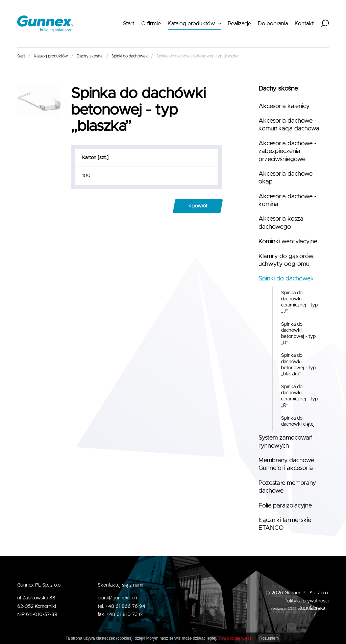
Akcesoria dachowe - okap (287, 178)
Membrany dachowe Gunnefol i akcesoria (286, 464)
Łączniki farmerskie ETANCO (285, 524)
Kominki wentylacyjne (288, 242)
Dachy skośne (90, 56)
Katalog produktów (191, 24)
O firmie (151, 24)
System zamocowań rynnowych (286, 442)
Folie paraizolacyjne (285, 506)
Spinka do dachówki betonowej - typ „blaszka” (298, 365)
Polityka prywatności (307, 601)
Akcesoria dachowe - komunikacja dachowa (289, 125)
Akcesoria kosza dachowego (281, 223)
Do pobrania (273, 24)
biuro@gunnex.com (118, 598)
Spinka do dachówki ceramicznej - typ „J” (299, 302)
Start (129, 24)
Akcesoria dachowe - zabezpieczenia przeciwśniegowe (287, 152)
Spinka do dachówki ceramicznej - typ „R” (299, 396)
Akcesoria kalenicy (284, 106)
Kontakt (304, 24)
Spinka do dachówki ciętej (298, 421)
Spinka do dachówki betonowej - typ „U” (298, 334)
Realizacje (239, 24)
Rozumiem (269, 638)
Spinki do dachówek (130, 56)
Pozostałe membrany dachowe (287, 487)
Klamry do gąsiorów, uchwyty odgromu (287, 260)
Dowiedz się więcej (235, 638)
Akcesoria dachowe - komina (287, 201)
